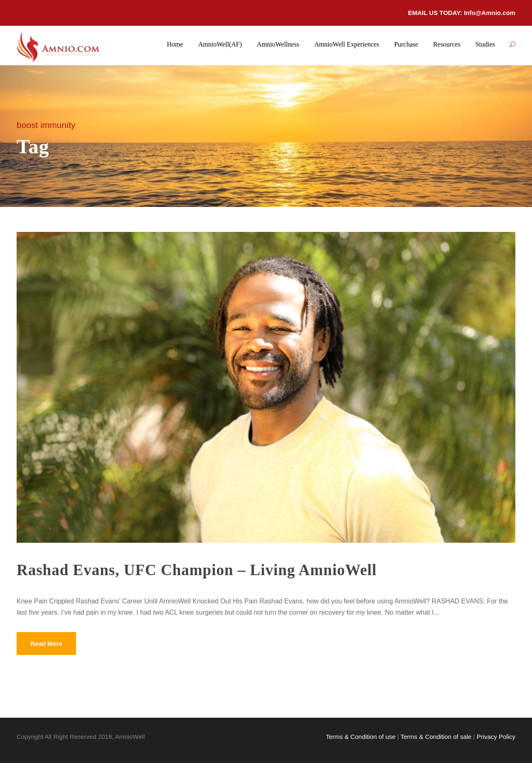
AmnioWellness (278, 44)
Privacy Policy (496, 737)
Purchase (406, 44)
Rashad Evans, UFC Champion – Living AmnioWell (197, 570)
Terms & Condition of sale (436, 737)
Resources (447, 44)
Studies (485, 44)
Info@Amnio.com (490, 13)
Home (175, 44)
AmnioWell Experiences (347, 44)
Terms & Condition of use (361, 737)
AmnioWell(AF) (220, 44)
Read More (46, 644)
